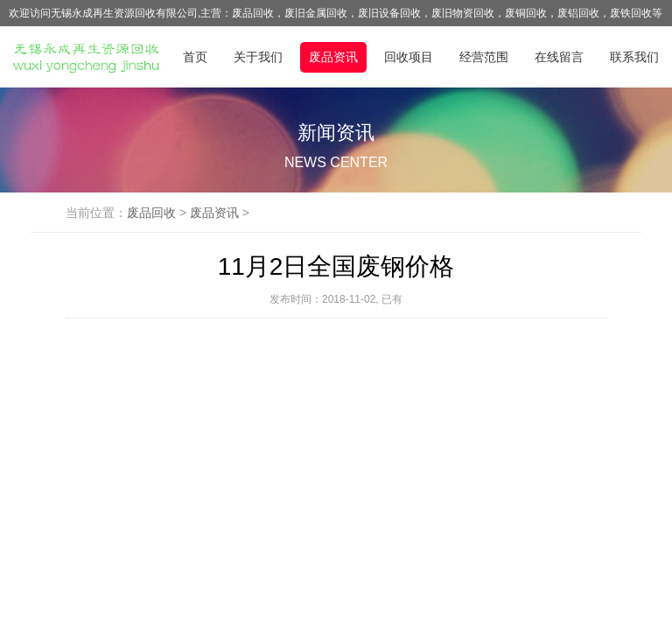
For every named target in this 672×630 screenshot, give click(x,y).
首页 (195, 57)
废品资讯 (333, 57)
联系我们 (634, 57)
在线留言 (559, 57)
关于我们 (258, 57)
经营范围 (484, 57)
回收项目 (409, 57)
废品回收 (151, 213)
